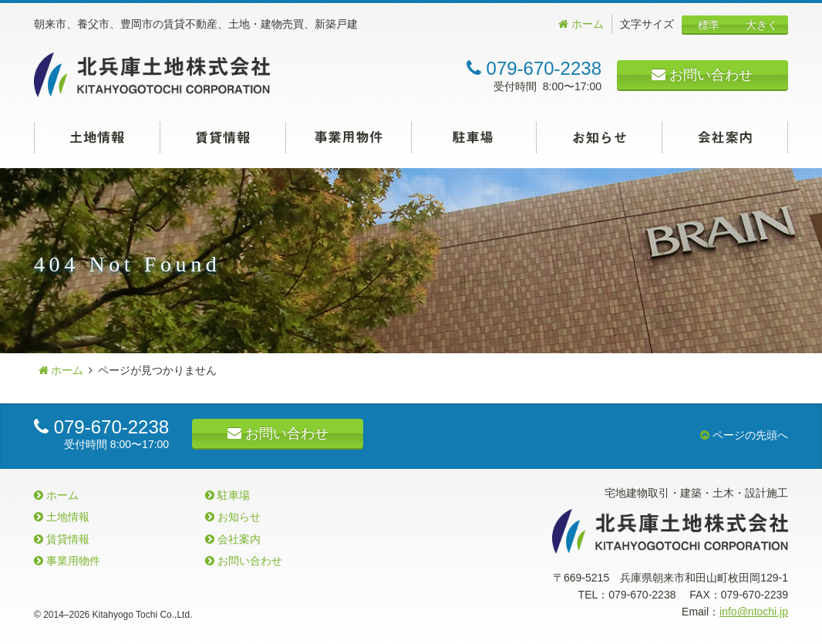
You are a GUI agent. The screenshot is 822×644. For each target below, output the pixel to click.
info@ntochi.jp (754, 612)
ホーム (581, 24)
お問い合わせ (702, 75)
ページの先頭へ (744, 435)
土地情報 (97, 137)
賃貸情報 (223, 137)
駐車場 (474, 137)
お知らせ (600, 137)
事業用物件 (349, 137)
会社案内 (725, 137)
